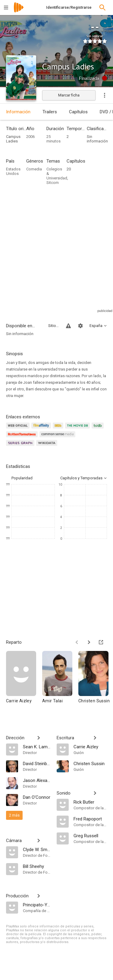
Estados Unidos (13, 171)
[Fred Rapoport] (90, 819)
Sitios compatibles (53, 326)
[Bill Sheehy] (37, 866)
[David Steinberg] (37, 763)
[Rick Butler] (90, 802)
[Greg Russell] (90, 835)
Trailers (50, 112)
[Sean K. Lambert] (37, 746)
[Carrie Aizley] (24, 683)
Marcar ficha (69, 95)
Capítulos (78, 112)
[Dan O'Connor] (37, 797)
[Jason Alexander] (37, 780)
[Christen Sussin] (90, 763)
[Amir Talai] (60, 683)
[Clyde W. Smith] (37, 849)
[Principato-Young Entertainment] (37, 905)
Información (18, 112)
